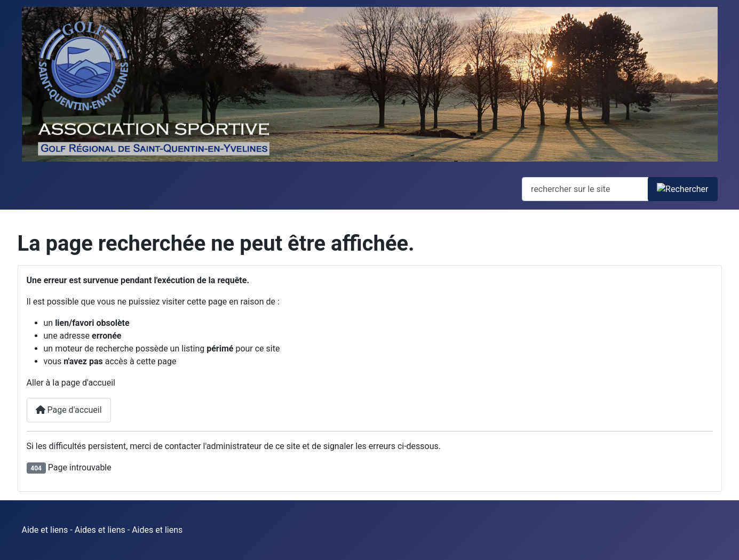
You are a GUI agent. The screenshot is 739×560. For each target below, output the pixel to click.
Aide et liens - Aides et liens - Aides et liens (102, 530)
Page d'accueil (69, 410)
